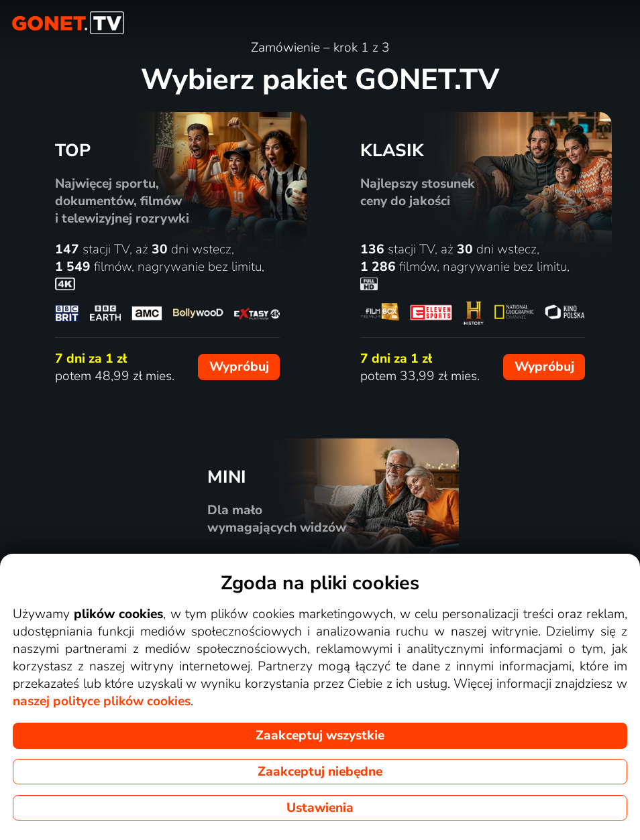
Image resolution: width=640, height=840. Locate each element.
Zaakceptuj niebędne (320, 772)
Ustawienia (320, 808)
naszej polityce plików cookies (102, 701)
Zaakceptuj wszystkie (320, 735)
